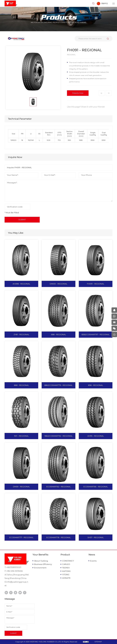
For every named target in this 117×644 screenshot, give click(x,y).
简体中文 (105, 3)
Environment (40, 568)
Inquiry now (78, 93)
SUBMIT (13, 633)
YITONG (66, 575)
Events (93, 561)
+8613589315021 (14, 567)
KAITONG (66, 571)
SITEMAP (98, 642)
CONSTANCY (68, 561)
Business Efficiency (43, 564)
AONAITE (66, 578)
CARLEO (66, 564)
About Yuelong (41, 561)
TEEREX (66, 568)
